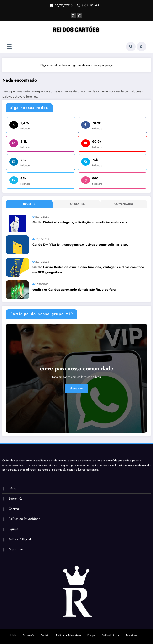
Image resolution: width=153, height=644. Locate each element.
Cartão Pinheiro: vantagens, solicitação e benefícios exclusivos (80, 222)
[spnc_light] (142, 47)
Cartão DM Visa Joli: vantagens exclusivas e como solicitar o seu (81, 245)
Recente (29, 204)
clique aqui (76, 389)
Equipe (13, 529)
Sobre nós (15, 498)
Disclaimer (16, 549)
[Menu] (9, 47)
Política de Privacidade (24, 519)
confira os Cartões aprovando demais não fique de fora (74, 290)
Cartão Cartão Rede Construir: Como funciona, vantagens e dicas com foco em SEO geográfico (88, 269)
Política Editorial (20, 539)
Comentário (124, 204)
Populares (77, 204)
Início (12, 488)
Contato (14, 509)
